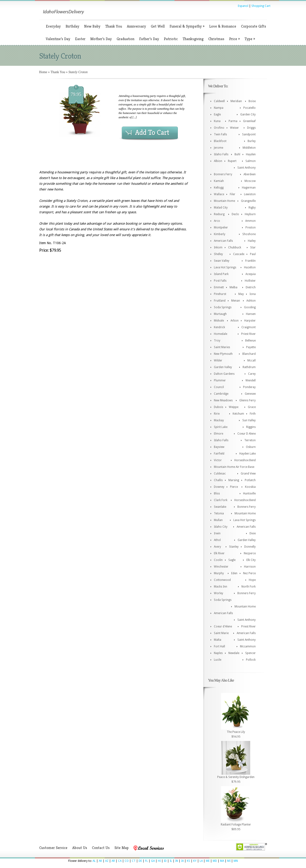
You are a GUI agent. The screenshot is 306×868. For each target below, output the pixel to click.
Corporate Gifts (254, 26)
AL (94, 861)
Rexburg (219, 214)
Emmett (219, 287)
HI (159, 861)
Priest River (248, 334)
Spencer (250, 653)
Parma (233, 121)
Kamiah (219, 181)
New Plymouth (223, 354)
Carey (252, 374)
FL (146, 861)
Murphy (219, 573)
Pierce (234, 487)
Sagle (232, 560)
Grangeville (248, 201)
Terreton (250, 440)
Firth (253, 414)
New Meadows (223, 400)
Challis (218, 480)
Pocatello (250, 108)
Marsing (234, 480)
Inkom (218, 247)
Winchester (221, 567)
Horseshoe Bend (245, 460)
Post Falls (220, 281)
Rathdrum (249, 367)
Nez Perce (249, 573)
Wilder (218, 360)
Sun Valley (249, 420)
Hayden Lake (247, 454)
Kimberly (220, 234)
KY (195, 861)
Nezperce (250, 553)
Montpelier (221, 228)
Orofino (219, 128)
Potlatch (250, 480)
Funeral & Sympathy (187, 26)
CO (127, 861)
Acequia (251, 274)
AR (113, 861)
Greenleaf (249, 121)
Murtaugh (220, 314)
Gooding (250, 307)
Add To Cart (152, 133)
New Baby (92, 26)
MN (236, 861)
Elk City (251, 560)
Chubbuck (235, 247)
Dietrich (251, 287)
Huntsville (249, 493)
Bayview (219, 447)
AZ (107, 861)
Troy (217, 341)
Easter (80, 39)
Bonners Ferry (223, 174)
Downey (219, 487)
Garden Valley (223, 367)
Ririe (217, 414)
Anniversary (136, 26)
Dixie (253, 533)
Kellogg (219, 188)
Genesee (250, 394)
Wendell (251, 380)
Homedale (221, 334)
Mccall (252, 360)
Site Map (122, 848)
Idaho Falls (221, 154)
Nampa (219, 108)
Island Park (221, 274)
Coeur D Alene (247, 434)
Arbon (235, 321)
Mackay (219, 420)
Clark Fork (221, 500)
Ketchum (238, 414)
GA (153, 861)
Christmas (216, 39)
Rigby (252, 208)
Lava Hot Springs (225, 267)
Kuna (217, 121)
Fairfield (219, 454)
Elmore (219, 434)
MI (229, 861)
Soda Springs (223, 307)
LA (201, 861)
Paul (253, 254)
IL (171, 861)
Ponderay (249, 387)
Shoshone (249, 234)
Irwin (217, 533)
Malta (218, 640)
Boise (252, 101)
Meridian (236, 101)
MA (222, 861)
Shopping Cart (261, 6)
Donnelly (250, 547)
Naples (218, 653)
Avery (217, 547)
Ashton (251, 301)
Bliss (217, 493)
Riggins (251, 427)
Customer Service (53, 848)
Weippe (234, 407)
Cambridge (221, 394)
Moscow (250, 181)
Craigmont (249, 327)
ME (208, 861)
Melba (233, 287)
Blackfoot (220, 141)
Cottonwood (222, 580)
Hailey (252, 241)
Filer (233, 194)
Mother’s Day (101, 39)
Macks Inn (221, 587)
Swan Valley (222, 261)
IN (177, 861)
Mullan (218, 520)
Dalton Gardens (224, 374)
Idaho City (221, 527)
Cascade (239, 254)
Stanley (234, 547)
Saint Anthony (247, 168)
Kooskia (250, 487)
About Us (80, 848)
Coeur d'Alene (223, 626)
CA (120, 861)
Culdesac (220, 474)
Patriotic (171, 39)
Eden (234, 573)
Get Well (158, 26)
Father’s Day (149, 39)
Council (219, 387)
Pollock (251, 660)
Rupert (232, 161)
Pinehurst (220, 294)
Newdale (234, 653)
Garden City (248, 114)
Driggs (251, 128)
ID (165, 861)
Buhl (237, 154)
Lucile (218, 660)
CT (134, 861)
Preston (251, 228)
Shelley (218, 254)
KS (188, 861)
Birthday (72, 26)
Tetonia (219, 513)
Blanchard (249, 354)
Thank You (114, 26)
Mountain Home (224, 201)
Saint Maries (222, 347)
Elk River (219, 553)
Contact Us (101, 848)
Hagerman (249, 188)
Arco (217, 221)
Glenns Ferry (247, 400)
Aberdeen (250, 174)
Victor (218, 460)
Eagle (217, 114)
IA (182, 861)
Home (43, 72)
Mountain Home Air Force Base (234, 467)
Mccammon (248, 646)
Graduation (125, 39)
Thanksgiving (193, 39)
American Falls (223, 241)
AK (100, 861)
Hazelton (250, 267)
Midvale (219, 321)
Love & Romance (223, 26)
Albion (218, 161)
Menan (236, 301)
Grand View (248, 474)
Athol (217, 540)
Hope (252, 580)
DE (140, 861)
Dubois (219, 407)
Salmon (251, 161)
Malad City (221, 208)
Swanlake (220, 507)
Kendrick (219, 327)
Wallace (219, 194)
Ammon (250, 221)
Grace (252, 407)
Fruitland (220, 301)
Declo (235, 214)
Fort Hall (219, 646)
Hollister (250, 281)
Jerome (219, 148)
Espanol (243, 6)
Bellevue (250, 341)
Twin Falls (220, 134)
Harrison (250, 567)
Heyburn (250, 214)
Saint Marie (221, 633)
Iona (253, 294)
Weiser (234, 128)
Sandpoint (249, 134)
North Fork (249, 587)
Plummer (220, 380)
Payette (251, 347)
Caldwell (219, 101)
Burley (252, 141)
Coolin (218, 560)
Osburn (251, 447)
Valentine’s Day (58, 39)
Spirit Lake (221, 427)
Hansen (251, 314)
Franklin (250, 261)
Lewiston (250, 194)
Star (253, 247)
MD (215, 861)
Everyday (53, 26)
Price (234, 39)
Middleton (249, 148)
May (241, 294)
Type (250, 39)
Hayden (251, 154)
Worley (219, 593)
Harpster (250, 321)
